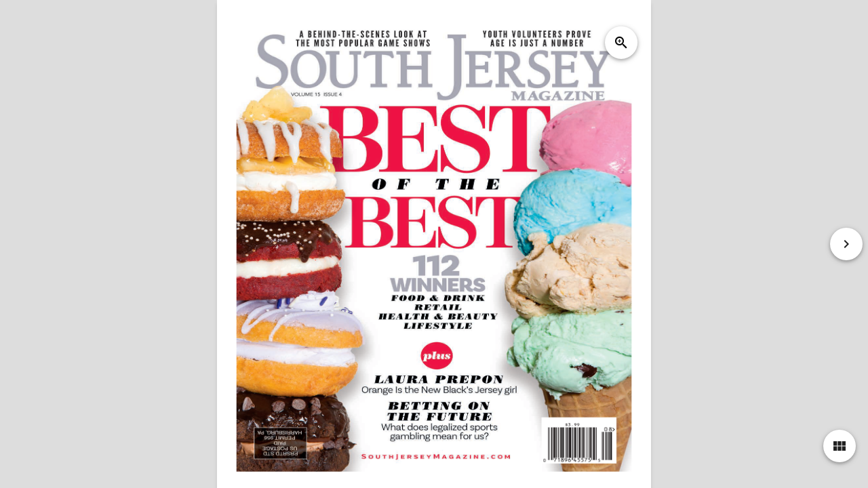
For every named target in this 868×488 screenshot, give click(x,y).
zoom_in (621, 43)
